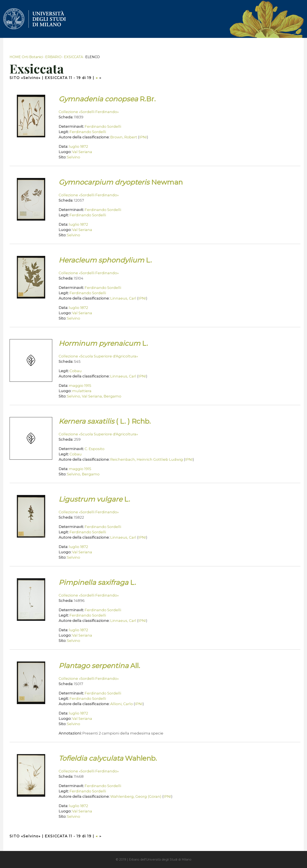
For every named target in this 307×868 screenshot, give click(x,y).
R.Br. (107, 99)
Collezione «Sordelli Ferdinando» (89, 112)
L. (105, 260)
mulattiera (82, 391)
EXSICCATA (73, 57)
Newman (121, 182)
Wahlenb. (108, 758)
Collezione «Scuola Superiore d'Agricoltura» (98, 356)
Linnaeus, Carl (123, 298)
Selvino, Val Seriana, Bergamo (94, 396)
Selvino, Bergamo (83, 474)
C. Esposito (95, 449)
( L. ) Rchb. (105, 421)
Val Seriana (82, 152)
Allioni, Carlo (122, 704)
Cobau (76, 371)
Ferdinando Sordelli (103, 126)
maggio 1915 (80, 386)
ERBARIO (53, 57)
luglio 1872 (78, 146)
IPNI (143, 137)
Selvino (74, 157)
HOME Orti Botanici (26, 57)
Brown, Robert (124, 137)
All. (99, 666)
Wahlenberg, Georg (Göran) (136, 796)
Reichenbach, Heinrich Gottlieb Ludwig (147, 459)
